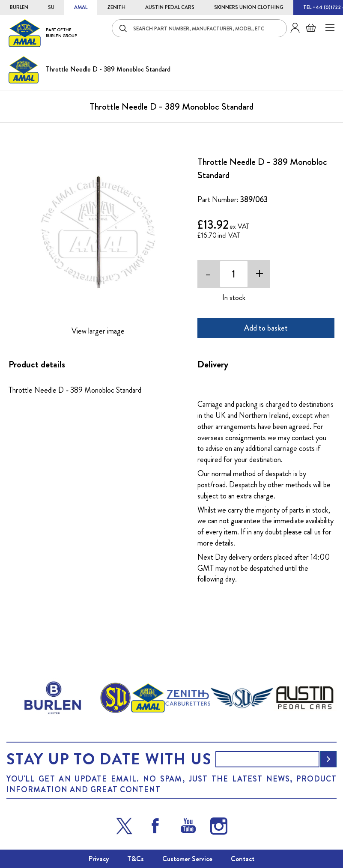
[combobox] (199, 28)
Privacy (99, 859)
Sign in (292, 28)
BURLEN (19, 7)
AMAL (81, 7)
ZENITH (116, 7)
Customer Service (187, 859)
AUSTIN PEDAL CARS (170, 7)
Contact (243, 859)
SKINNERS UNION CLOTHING (249, 7)
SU (51, 7)
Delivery (213, 364)
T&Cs (136, 859)
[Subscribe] (328, 759)
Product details (37, 364)
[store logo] (43, 33)
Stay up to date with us (109, 759)
